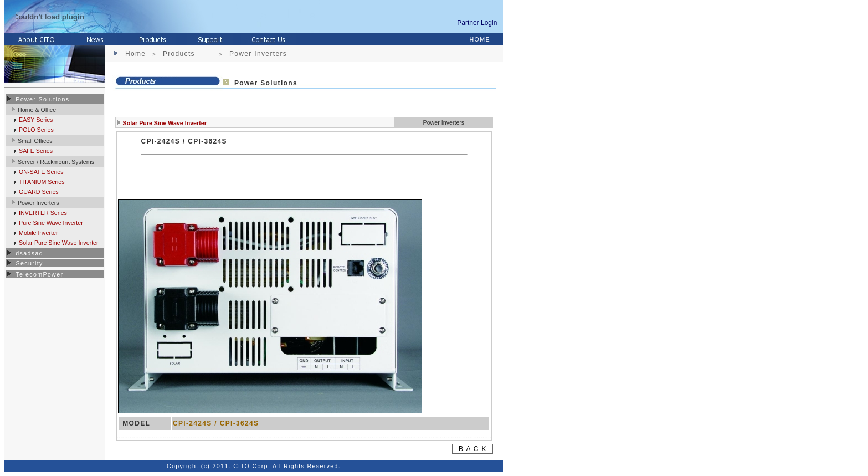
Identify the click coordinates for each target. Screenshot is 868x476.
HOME (480, 39)
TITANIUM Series (41, 182)
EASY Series (35, 120)
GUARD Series (38, 192)
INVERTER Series (42, 213)
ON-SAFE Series (40, 172)
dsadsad (29, 253)
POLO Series (35, 130)
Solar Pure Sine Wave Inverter (58, 243)
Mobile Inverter (37, 233)
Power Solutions (42, 99)
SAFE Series (35, 151)
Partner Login (479, 23)
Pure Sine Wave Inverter (50, 223)
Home (135, 54)
